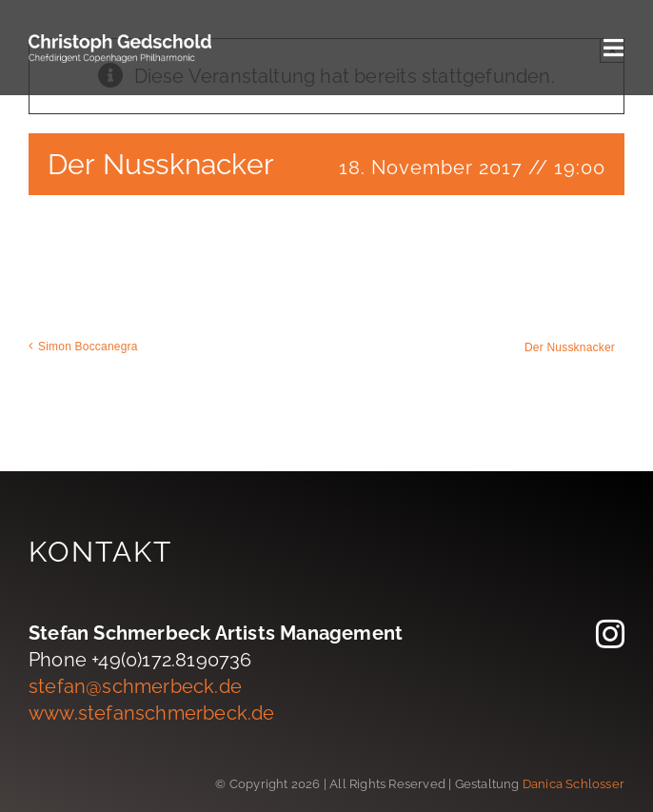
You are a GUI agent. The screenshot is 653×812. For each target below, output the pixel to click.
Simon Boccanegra (88, 347)
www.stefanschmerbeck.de (152, 713)
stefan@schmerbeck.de (135, 686)
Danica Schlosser (574, 784)
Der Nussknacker (570, 347)
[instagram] (610, 634)
